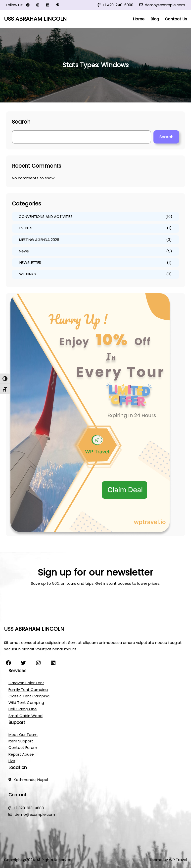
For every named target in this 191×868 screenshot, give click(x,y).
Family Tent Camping (28, 690)
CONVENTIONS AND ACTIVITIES (46, 217)
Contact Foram (23, 747)
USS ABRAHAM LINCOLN (35, 19)
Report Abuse (21, 754)
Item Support (21, 741)
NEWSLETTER (30, 263)
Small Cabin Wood (25, 716)
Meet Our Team (23, 735)
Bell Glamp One (23, 709)
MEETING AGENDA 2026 (39, 240)
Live (12, 761)
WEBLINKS (28, 274)
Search (166, 137)
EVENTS (26, 228)
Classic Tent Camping (29, 696)
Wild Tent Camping (26, 702)
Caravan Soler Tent (26, 683)
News (24, 251)
